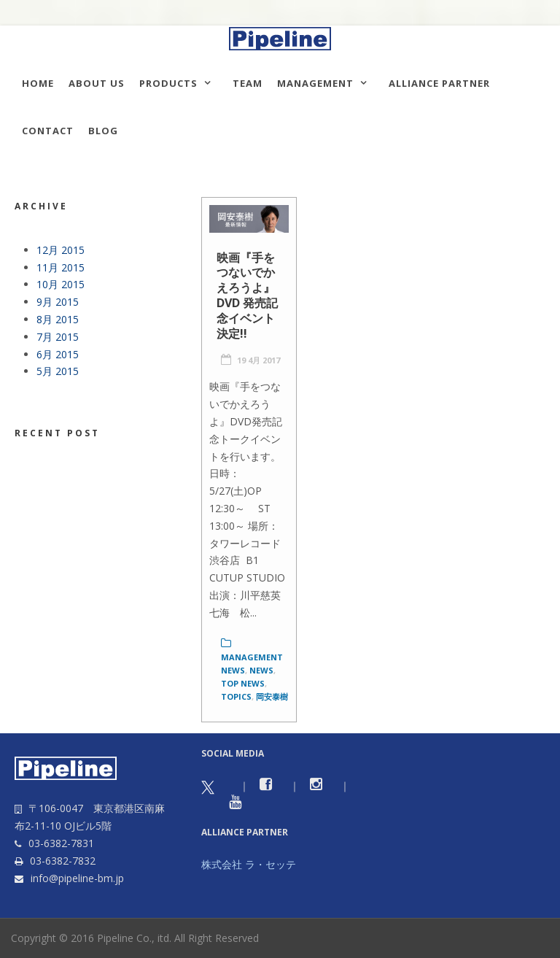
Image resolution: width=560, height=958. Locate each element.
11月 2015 (61, 267)
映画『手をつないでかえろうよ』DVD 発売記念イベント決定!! (247, 295)
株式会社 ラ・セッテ (249, 864)
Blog (103, 131)
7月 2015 (58, 337)
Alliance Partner (439, 83)
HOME (38, 83)
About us (97, 83)
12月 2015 (61, 250)
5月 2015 (58, 371)
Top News (243, 683)
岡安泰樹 (272, 696)
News (261, 670)
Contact (48, 131)
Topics (236, 696)
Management (315, 83)
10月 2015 (61, 284)
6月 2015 (58, 354)
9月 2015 (58, 302)
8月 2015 (58, 319)
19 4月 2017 (258, 360)
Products (168, 83)
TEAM (248, 83)
